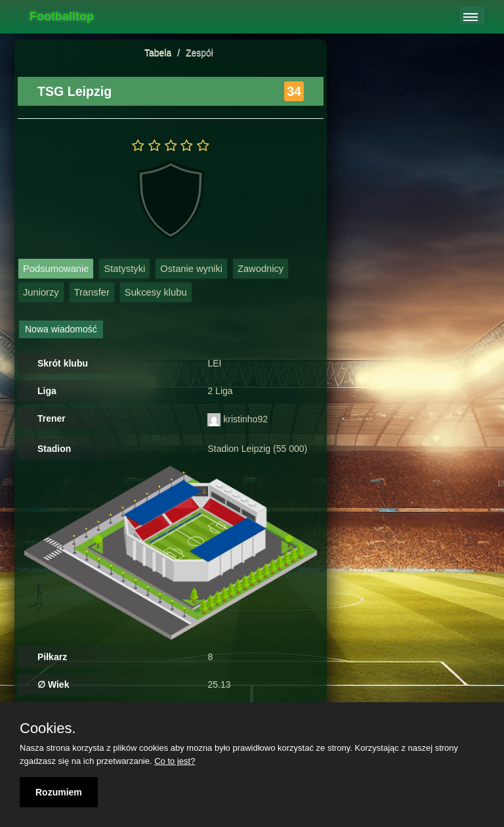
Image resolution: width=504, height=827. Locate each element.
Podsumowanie (56, 269)
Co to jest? (175, 761)
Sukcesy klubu (156, 292)
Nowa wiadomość (61, 329)
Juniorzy (41, 292)
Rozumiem (59, 792)
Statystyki (124, 269)
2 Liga (220, 391)
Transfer (92, 292)
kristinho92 (245, 419)
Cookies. (48, 728)
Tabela (158, 53)
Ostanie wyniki (191, 269)
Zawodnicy (261, 269)
